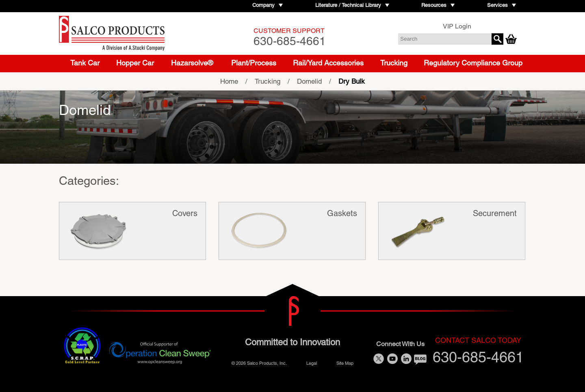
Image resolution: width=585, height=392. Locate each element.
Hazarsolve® (192, 63)
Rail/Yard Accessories (328, 63)
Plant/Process (254, 63)
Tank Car (85, 63)
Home (229, 81)
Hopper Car (135, 63)
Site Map (345, 363)
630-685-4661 (290, 37)
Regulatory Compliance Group (473, 63)
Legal (312, 363)
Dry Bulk (352, 81)
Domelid (309, 81)
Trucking (394, 63)
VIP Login (457, 26)
